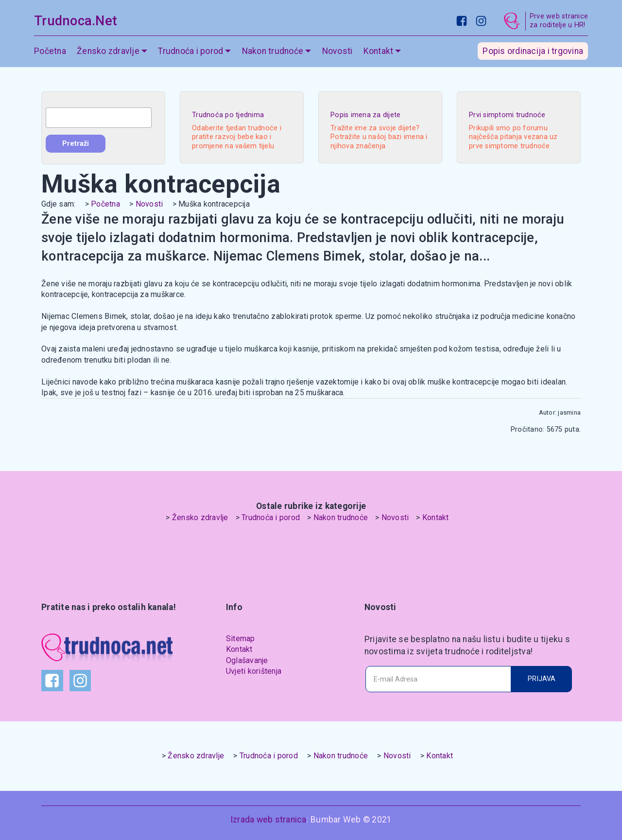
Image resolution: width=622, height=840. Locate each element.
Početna (50, 51)
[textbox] (99, 118)
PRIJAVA (542, 679)
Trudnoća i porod (190, 51)
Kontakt (379, 51)
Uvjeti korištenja (254, 671)
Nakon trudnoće (273, 51)
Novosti (337, 51)
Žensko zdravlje (108, 51)
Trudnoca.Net (76, 21)
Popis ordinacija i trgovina (533, 51)
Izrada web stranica (268, 820)
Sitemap (241, 639)
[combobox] (99, 118)
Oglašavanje (247, 660)
